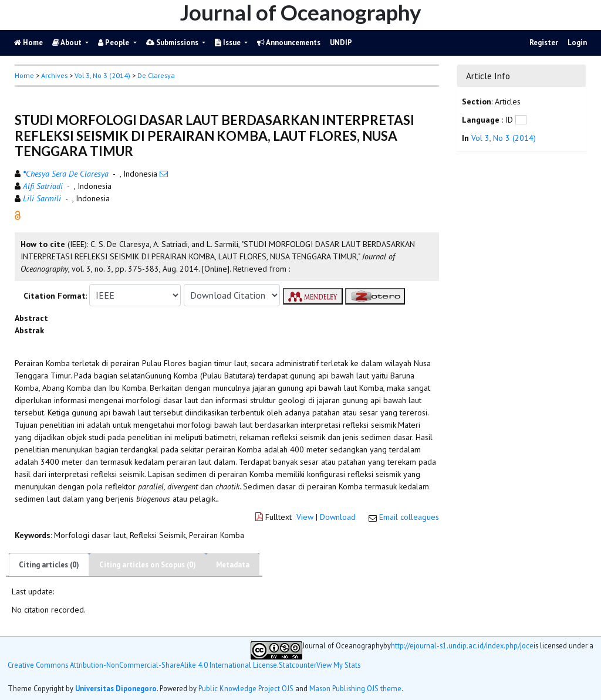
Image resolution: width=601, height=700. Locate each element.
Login (577, 43)
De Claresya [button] (156, 75)
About (68, 43)
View (305, 517)
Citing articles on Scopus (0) (148, 565)
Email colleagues (409, 517)
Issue (229, 43)
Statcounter (298, 665)
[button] (18, 215)
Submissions (173, 43)
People (114, 43)
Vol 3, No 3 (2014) (102, 75)
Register (544, 43)
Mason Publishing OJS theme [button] (355, 688)
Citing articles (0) (49, 565)
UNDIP (341, 43)
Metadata (233, 565)
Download (338, 517)
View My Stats (338, 665)
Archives (54, 75)
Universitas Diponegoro (116, 688)
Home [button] (24, 75)
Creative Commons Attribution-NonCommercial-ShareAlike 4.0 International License (142, 665)
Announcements (289, 43)
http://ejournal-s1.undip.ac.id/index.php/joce (462, 646)
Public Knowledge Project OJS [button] (246, 688)
